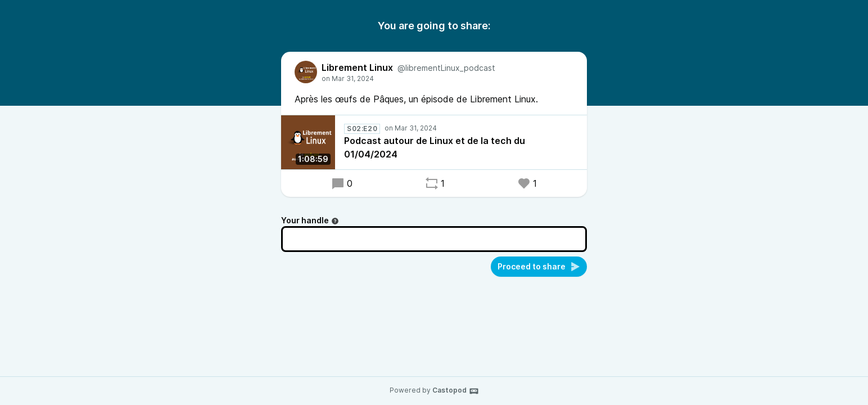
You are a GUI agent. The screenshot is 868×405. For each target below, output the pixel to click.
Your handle (310, 220)
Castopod (456, 391)
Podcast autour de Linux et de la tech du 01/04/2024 (435, 147)
